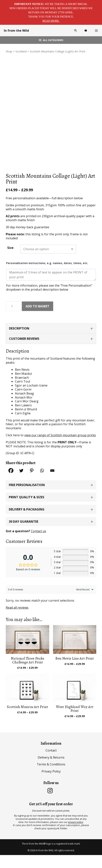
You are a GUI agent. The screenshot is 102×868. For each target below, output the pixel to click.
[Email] (52, 484)
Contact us (38, 544)
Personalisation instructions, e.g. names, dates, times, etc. (47, 276)
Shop (9, 51)
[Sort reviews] (84, 603)
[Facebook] (11, 484)
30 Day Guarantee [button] (24, 534)
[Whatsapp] (42, 484)
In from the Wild (16, 31)
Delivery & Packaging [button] (27, 522)
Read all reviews (17, 620)
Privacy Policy (51, 784)
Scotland (21, 51)
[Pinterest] (32, 484)
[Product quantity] (13, 319)
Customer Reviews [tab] (24, 352)
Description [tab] (19, 342)
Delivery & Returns (51, 770)
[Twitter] (21, 484)
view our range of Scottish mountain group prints (60, 448)
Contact (51, 763)
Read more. (51, 21)
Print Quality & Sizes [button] (27, 510)
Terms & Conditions (51, 777)
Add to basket (38, 319)
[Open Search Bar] (75, 31)
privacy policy (76, 835)
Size (10, 261)
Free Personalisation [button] (27, 498)
